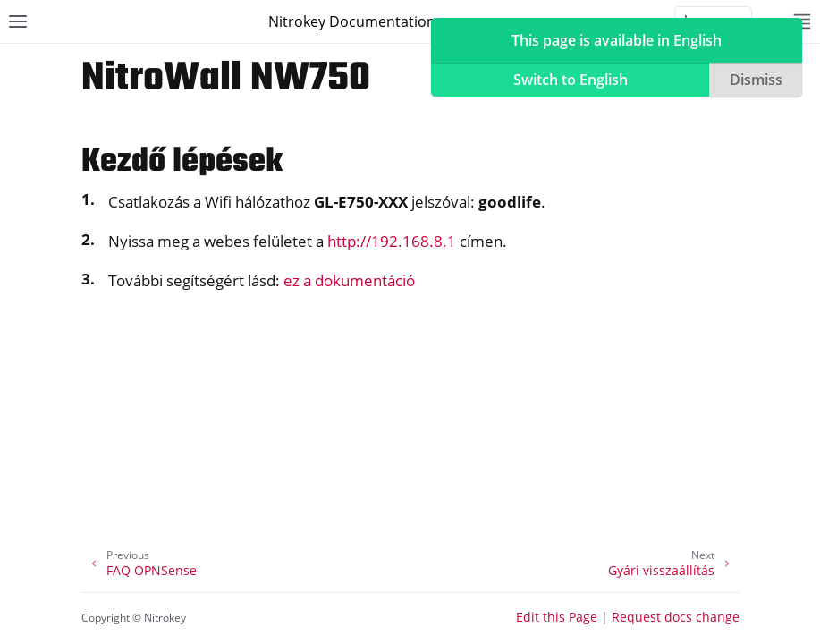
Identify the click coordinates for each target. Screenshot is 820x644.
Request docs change (676, 617)
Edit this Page (557, 617)
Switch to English (571, 80)
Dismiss (756, 80)
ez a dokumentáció (349, 280)
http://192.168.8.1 (392, 241)
